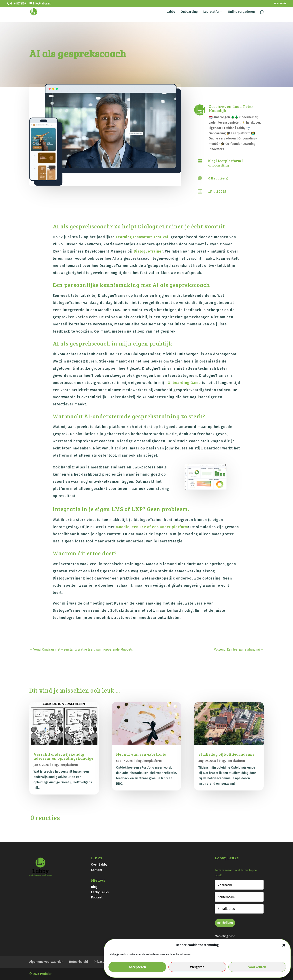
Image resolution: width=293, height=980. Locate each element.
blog (212, 161)
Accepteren (137, 967)
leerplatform (229, 161)
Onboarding (189, 12)
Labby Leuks (100, 892)
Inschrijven (225, 923)
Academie (280, 3)
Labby (171, 12)
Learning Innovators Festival (142, 237)
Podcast (97, 897)
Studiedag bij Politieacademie (226, 754)
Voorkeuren (257, 967)
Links (97, 858)
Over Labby (99, 865)
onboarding (219, 165)
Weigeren (197, 967)
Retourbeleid (79, 962)
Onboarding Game (184, 383)
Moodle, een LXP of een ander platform (152, 527)
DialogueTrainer (148, 251)
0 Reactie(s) (218, 178)
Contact (97, 870)
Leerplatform (213, 12)
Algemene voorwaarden (46, 962)
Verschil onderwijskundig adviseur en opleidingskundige (63, 756)
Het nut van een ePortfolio (141, 754)
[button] (284, 945)
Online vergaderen (241, 12)
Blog (94, 887)
